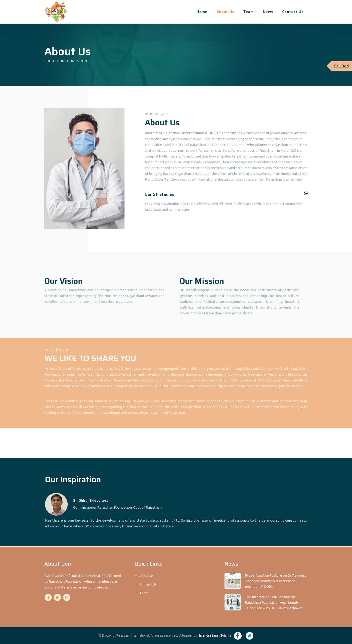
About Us (225, 12)
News (268, 12)
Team (249, 12)
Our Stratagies (159, 194)
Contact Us (293, 12)
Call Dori (341, 66)
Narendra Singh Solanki (214, 635)
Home (202, 12)
